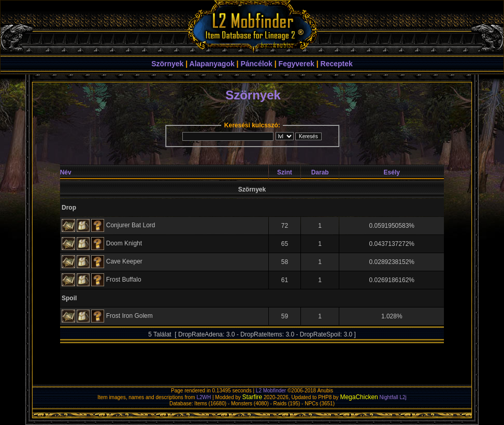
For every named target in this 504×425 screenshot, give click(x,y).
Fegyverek (297, 64)
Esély (392, 172)
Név (66, 172)
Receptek (337, 64)
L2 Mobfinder (271, 391)
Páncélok (256, 64)
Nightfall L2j (393, 397)
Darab (320, 172)
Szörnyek (167, 64)
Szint (285, 172)
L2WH (204, 397)
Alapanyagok (212, 64)
